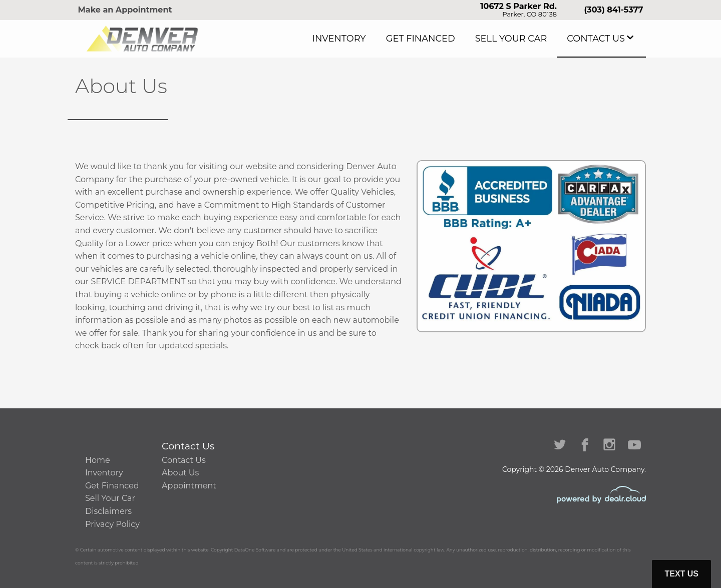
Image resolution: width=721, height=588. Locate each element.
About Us (180, 473)
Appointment (189, 486)
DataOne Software (255, 550)
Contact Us (602, 39)
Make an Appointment (125, 10)
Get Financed (455, 39)
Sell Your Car (531, 39)
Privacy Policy (112, 524)
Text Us (681, 574)
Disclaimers (108, 511)
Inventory (387, 39)
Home (98, 460)
